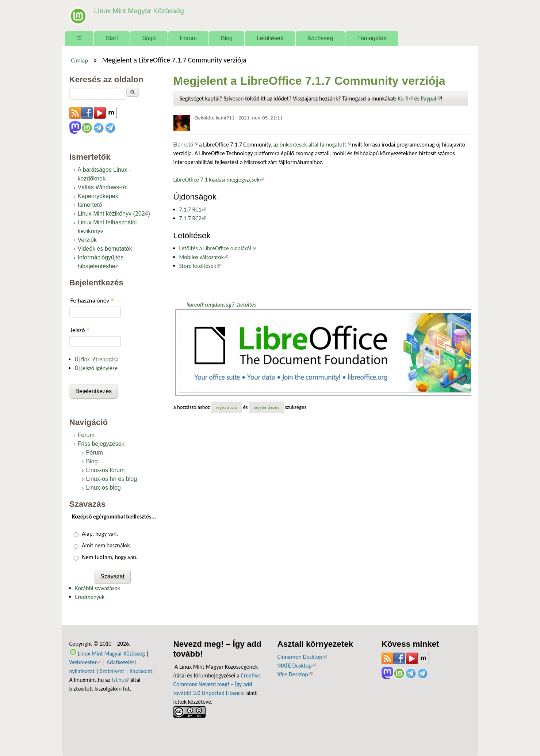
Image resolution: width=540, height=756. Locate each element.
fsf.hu (120, 680)
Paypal (430, 98)
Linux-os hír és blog (112, 479)
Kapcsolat (141, 671)
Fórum (188, 38)
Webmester (85, 662)
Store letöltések (200, 266)
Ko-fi (405, 98)
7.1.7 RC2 (193, 218)
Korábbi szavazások (98, 588)
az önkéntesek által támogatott (312, 145)
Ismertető (90, 205)
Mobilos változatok (204, 257)
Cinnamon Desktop (302, 657)
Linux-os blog (104, 488)
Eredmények (90, 597)
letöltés (247, 305)
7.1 (235, 305)
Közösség (320, 38)
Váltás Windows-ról (103, 187)
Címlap (79, 60)
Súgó (149, 38)
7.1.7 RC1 (193, 210)
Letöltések (270, 38)
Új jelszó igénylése (96, 368)
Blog (227, 38)
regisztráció (227, 407)
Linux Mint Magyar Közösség (139, 11)
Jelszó (80, 330)
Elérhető (186, 145)
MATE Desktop (297, 666)
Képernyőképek (98, 196)
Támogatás (372, 38)
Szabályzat (112, 671)
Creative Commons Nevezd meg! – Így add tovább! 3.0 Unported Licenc (217, 684)
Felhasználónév (92, 301)
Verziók (87, 240)
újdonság (221, 305)
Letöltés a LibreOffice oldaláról (217, 248)
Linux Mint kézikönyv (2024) (114, 214)
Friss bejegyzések (101, 444)
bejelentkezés (267, 407)
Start (112, 38)
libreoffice (198, 305)
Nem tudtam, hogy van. (110, 557)
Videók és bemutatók (105, 249)
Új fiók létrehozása (97, 359)
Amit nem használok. (106, 545)
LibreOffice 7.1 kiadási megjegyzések (219, 180)
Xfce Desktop (295, 674)
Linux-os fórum (106, 470)
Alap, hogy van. (100, 534)
